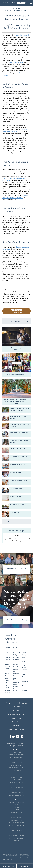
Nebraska (16, 667)
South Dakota (24, 666)
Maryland (16, 650)
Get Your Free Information (18, 448)
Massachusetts (17, 652)
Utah (23, 674)
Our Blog (16, 841)
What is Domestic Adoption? (16, 782)
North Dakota (15, 690)
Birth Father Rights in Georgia (19, 432)
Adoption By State (16, 812)
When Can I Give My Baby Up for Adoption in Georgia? (20, 409)
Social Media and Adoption (16, 836)
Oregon (24, 652)
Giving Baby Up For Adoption (16, 755)
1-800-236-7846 (16, 706)
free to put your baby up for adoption (15, 196)
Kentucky (7, 690)
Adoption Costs (16, 780)
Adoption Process (16, 472)
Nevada (15, 669)
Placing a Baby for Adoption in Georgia (17, 349)
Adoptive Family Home (16, 777)
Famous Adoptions (16, 830)
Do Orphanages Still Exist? (16, 838)
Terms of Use (16, 718)
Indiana (7, 683)
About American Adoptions (16, 818)
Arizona (7, 652)
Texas (23, 672)
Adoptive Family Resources (16, 795)
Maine (15, 648)
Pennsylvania (25, 655)
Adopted (16, 810)
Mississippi (16, 660)
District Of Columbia (8, 668)
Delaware (8, 664)
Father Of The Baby (16, 488)
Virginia (24, 679)
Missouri (16, 662)
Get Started (21, 3)
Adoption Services (16, 820)
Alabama (7, 648)
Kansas (7, 688)
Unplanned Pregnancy (20, 10)
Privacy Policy (16, 722)
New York (16, 682)
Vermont (24, 677)
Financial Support (15, 496)
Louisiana (8, 692)
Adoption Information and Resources (16, 804)
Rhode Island (24, 658)
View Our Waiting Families (18, 375)
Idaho (6, 678)
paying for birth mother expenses (16, 130)
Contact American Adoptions (16, 714)
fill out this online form (16, 62)
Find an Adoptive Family (17, 464)
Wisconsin (25, 688)
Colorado (7, 660)
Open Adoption (15, 512)
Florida (7, 671)
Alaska (7, 650)
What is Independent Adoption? (16, 825)
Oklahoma (25, 650)
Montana (16, 664)
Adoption (16, 807)
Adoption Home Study (16, 788)
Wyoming (24, 690)
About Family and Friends (18, 504)
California (8, 657)
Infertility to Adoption (16, 790)
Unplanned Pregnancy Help (18, 480)
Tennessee (25, 670)
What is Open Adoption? (16, 793)
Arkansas (7, 655)
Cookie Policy (16, 726)
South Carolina (24, 662)
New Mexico (15, 679)
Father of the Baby (16, 763)
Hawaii (7, 676)
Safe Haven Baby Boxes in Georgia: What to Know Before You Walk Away (17, 402)
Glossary (16, 833)
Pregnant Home (16, 752)
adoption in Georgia (23, 35)
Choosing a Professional (16, 785)
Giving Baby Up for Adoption (19, 456)
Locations (17, 711)
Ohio (23, 648)
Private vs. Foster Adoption (16, 823)
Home (13, 8)
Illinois (7, 681)
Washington (25, 682)
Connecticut (8, 662)
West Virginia (24, 685)
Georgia (7, 673)
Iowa (6, 685)
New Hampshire (16, 672)
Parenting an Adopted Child (16, 815)
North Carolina (16, 685)
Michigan (16, 655)
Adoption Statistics (16, 828)
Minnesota (16, 657)
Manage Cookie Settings (16, 729)
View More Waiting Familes (16, 569)
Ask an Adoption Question (16, 620)
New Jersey (16, 676)
